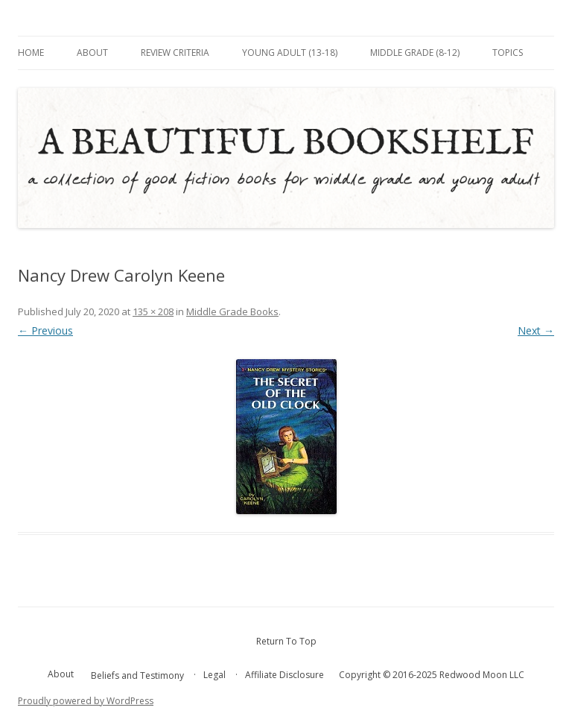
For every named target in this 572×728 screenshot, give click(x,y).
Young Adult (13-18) (290, 53)
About (92, 53)
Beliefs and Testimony (137, 675)
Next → (536, 330)
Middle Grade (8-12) (415, 53)
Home (31, 53)
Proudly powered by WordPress (86, 701)
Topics (508, 53)
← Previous (45, 330)
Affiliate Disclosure (285, 675)
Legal (214, 675)
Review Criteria (175, 53)
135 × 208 (153, 311)
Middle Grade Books (232, 311)
